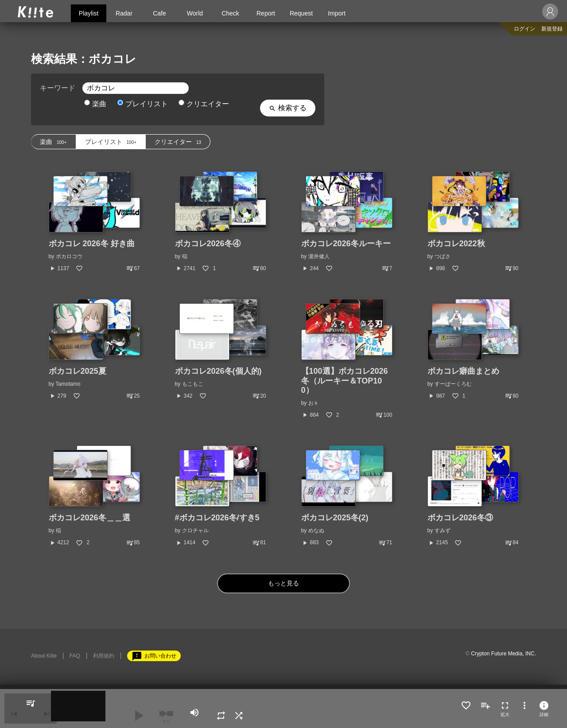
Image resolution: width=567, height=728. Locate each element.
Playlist (89, 13)
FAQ (75, 656)
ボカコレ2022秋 (456, 244)
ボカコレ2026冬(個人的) (218, 371)
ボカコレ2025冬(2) (335, 518)
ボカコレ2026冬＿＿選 (89, 518)
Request (301, 13)
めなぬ (316, 531)
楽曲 (95, 104)
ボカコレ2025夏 (78, 371)
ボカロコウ (69, 256)
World (195, 13)
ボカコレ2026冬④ (208, 244)
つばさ (443, 256)
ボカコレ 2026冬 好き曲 (92, 244)
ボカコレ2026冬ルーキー (346, 244)
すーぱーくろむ (453, 384)
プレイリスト (143, 104)
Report (266, 13)
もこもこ (193, 384)
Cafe (159, 13)
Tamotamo (68, 384)
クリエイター (204, 104)
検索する (288, 108)
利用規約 (104, 656)
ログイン (524, 29)
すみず (443, 531)
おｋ (314, 403)
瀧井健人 (319, 256)
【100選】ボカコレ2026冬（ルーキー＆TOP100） (345, 381)
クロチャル (195, 531)
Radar (124, 13)
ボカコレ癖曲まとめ (463, 371)
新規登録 (552, 29)
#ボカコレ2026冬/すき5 (217, 518)
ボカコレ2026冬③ (460, 518)
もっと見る (284, 583)
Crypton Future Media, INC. (503, 654)
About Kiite (44, 656)
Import (337, 13)
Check (230, 13)
